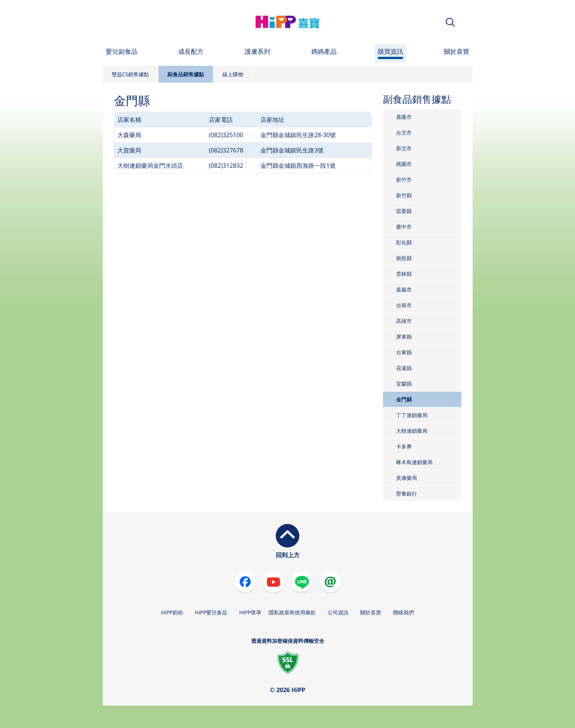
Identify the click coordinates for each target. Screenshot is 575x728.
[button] (450, 22)
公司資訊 (338, 612)
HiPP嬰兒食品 (211, 612)
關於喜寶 (371, 612)
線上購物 (233, 74)
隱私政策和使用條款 (292, 612)
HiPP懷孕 (250, 612)
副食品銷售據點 (186, 74)
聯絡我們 (404, 612)
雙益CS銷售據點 (131, 74)
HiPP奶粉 (172, 612)
